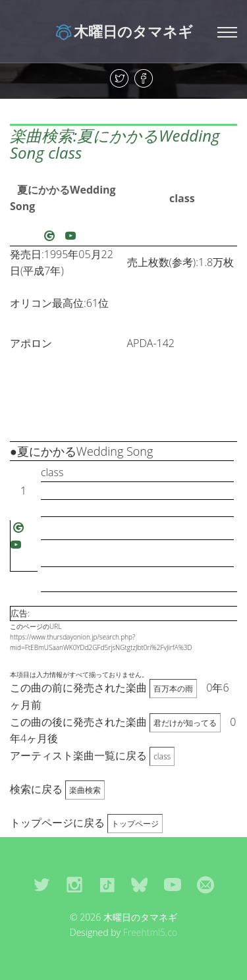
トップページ (135, 824)
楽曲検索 (85, 790)
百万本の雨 (173, 689)
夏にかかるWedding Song (63, 198)
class (182, 198)
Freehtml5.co (151, 932)
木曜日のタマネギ (123, 31)
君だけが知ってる (185, 723)
